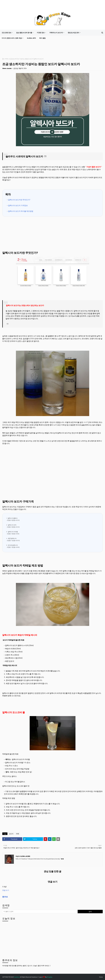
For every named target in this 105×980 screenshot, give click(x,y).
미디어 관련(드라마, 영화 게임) (12, 38)
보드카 (11, 834)
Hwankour (17, 977)
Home (101, 977)
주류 (6, 59)
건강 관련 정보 (7, 33)
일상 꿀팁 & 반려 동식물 (24, 33)
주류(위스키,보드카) (56, 33)
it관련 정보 (41, 33)
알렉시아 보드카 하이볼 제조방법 (21, 211)
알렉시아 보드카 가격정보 (18, 205)
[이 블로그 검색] (40, 912)
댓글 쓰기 (6, 890)
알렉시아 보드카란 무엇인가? (19, 200)
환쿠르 (5, 897)
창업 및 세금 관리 (74, 33)
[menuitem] (7, 33)
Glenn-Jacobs (7, 68)
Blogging (50, 977)
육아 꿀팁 (42, 38)
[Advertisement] (44, 49)
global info (31, 38)
